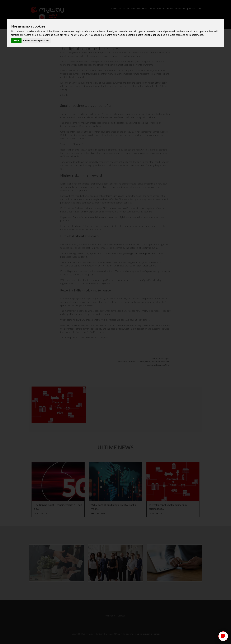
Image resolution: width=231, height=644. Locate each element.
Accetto (16, 40)
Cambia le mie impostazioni (36, 40)
